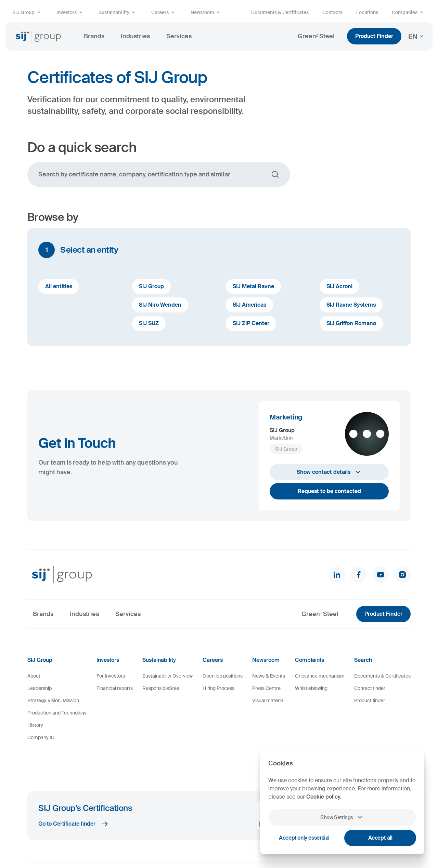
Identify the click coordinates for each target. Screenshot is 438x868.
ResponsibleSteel (161, 688)
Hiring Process (218, 688)
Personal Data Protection (181, 844)
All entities (59, 286)
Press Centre (266, 688)
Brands (94, 36)
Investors (71, 12)
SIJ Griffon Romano (351, 323)
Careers (164, 12)
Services (179, 36)
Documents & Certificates (280, 12)
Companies (409, 12)
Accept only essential (304, 838)
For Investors (111, 676)
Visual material (268, 700)
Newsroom (207, 12)
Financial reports (115, 688)
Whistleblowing (311, 688)
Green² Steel (316, 36)
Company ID (41, 737)
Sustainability (118, 12)
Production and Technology (57, 713)
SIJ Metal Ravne (253, 286)
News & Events (269, 676)
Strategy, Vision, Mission (53, 700)
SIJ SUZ (149, 323)
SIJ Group (28, 12)
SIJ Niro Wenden (160, 305)
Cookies (114, 844)
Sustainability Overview (168, 676)
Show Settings (342, 817)
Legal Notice (139, 844)
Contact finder (370, 688)
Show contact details (329, 472)
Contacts (332, 12)
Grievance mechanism (320, 676)
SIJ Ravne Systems (351, 305)
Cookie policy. (324, 797)
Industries (135, 36)
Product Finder (374, 36)
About (34, 676)
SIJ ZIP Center (251, 323)
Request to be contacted (329, 491)
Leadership (40, 688)
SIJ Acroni (339, 286)
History (35, 725)
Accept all (380, 838)
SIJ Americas (249, 305)
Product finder (370, 700)
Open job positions (223, 676)
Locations (367, 12)
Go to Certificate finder (74, 796)
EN (417, 36)
